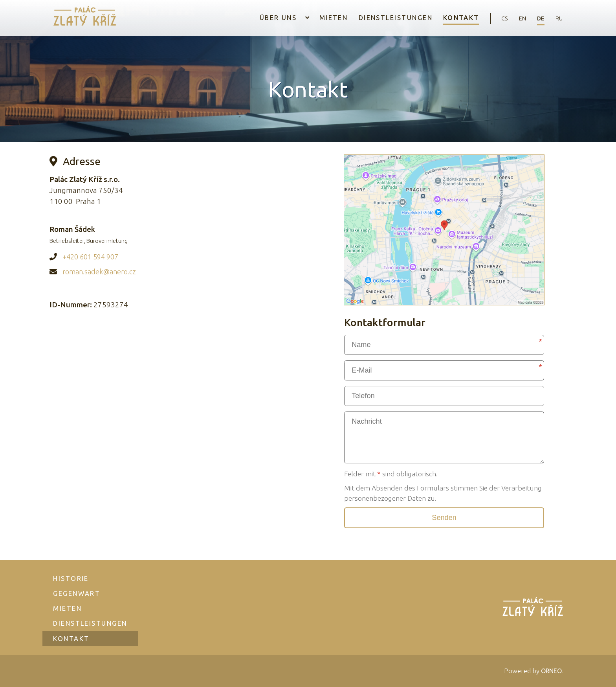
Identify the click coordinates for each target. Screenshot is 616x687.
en (515, 18)
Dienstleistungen (383, 18)
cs (494, 18)
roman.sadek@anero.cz (101, 271)
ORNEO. (551, 671)
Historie (71, 575)
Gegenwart (77, 591)
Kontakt (449, 18)
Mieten (320, 18)
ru (558, 18)
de (536, 18)
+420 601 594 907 (93, 257)
